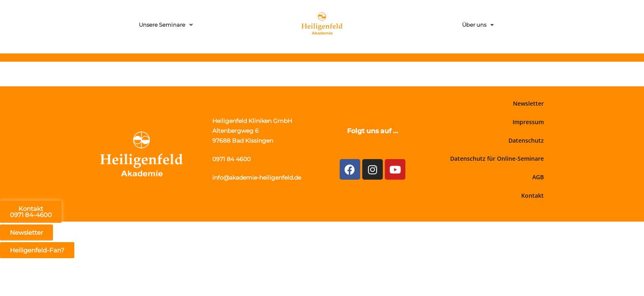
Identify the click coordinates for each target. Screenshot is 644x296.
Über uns (478, 25)
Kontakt (532, 195)
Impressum (528, 122)
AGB (538, 177)
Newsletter (528, 103)
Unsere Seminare (166, 25)
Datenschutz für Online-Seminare (497, 158)
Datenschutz (526, 140)
